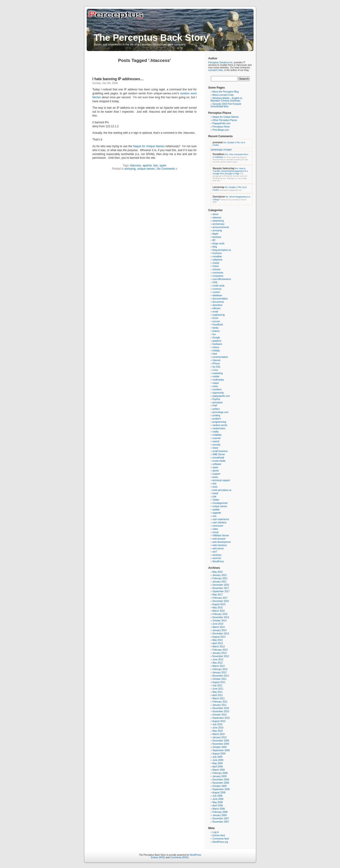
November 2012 (221, 656)
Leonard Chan (216, 70)
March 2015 (219, 611)
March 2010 (219, 734)
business (217, 253)
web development (222, 542)
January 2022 (220, 575)
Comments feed (221, 839)
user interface (220, 523)
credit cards (219, 286)
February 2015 (220, 614)
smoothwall (218, 458)
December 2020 (221, 585)
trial (214, 497)
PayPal (216, 399)
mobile (216, 377)
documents (218, 302)
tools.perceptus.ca (222, 490)
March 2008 (219, 809)
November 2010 (221, 711)
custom (216, 292)
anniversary (219, 224)
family (216, 328)
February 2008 (220, 812)
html (215, 354)
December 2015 (221, 601)
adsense (217, 218)
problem (217, 419)
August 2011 (219, 682)
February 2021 (220, 578)
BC (214, 240)
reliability (217, 435)
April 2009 (218, 767)
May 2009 (218, 763)
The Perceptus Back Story (151, 38)
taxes (215, 477)
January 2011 (220, 705)
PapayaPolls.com (221, 123)
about (215, 214)
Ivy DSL (217, 367)
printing (216, 415)
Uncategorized (220, 503)
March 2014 (219, 627)
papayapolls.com (221, 396)
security (216, 445)
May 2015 (218, 608)
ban (156, 165)
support (216, 474)
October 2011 (220, 679)
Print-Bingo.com (221, 130)
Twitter (216, 500)
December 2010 (221, 708)
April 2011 (218, 695)
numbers (217, 389)
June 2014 (218, 624)
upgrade (217, 513)
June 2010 (218, 728)
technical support (221, 480)
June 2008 (218, 799)
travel (215, 493)
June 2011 (218, 689)
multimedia (218, 380)
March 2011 (219, 698)
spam (163, 165)
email (215, 312)
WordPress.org (220, 842)
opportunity (218, 393)
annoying (130, 169)
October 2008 (220, 786)
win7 (215, 552)
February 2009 (220, 773)
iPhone (216, 364)
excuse (216, 321)
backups (217, 237)
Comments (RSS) (179, 857)
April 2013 (218, 643)
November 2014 (221, 617)
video (215, 529)
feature (216, 331)
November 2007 (221, 822)
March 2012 (219, 666)
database (217, 295)
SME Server (219, 454)
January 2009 (220, 776)
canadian (217, 256)
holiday (216, 351)
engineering (219, 315)
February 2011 (220, 702)
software (217, 464)
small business (220, 451)
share (215, 448)
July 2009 (218, 757)
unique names (146, 169)
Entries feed (219, 835)
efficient (216, 308)
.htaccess (135, 165)
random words (220, 425)
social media (219, 461)
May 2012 (218, 663)
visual (216, 532)
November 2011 (221, 676)
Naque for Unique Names (149, 146)
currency (217, 289)
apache (147, 165)
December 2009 (221, 741)
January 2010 (220, 737)
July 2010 (218, 724)
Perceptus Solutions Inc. (221, 62)
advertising (218, 221)
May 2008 (218, 802)
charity (216, 263)
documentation (220, 299)
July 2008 (218, 796)
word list (217, 558)
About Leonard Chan (223, 95)
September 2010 (221, 718)
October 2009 (220, 747)
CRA (215, 282)
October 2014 (220, 621)
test (214, 484)
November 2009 (221, 744)
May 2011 (218, 692)
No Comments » (167, 169)
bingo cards (219, 243)
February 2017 (220, 598)
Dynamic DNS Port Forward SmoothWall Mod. (226, 105)
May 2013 (218, 640)
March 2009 (219, 770)
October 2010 (220, 715)
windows (217, 555)
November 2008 (221, 783)
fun (214, 334)
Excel (215, 318)
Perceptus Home (221, 127)
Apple (215, 234)
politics (216, 409)
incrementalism (220, 357)
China (216, 266)
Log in (216, 832)
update (216, 510)
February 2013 (220, 650)
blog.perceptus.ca (222, 250)
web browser (219, 539)
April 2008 (218, 806)
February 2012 (220, 669)
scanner (217, 438)
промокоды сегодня (221, 150)
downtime (218, 305)
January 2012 (220, 672)
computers (218, 276)
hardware (217, 344)
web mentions (220, 545)
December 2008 (221, 780)
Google (216, 338)
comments (218, 273)
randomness (219, 428)
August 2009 (219, 754)
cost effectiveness (222, 279)
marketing (218, 373)
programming (219, 422)
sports (216, 471)
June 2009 (218, 760)
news (215, 386)
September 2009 (221, 750)
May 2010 (218, 731)
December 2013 (221, 634)
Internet (216, 360)
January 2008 (220, 815)
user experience (221, 519)
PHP (215, 406)
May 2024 (218, 572)
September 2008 (221, 789)
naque (216, 383)
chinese (216, 269)
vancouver (218, 526)
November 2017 (221, 588)
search (216, 441)
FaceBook (218, 325)
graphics (217, 341)
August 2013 (219, 637)
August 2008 (219, 793)
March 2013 (219, 647)
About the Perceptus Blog (225, 92)
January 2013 (220, 653)
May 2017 (218, 595)
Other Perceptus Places (225, 120)
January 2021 (220, 582)
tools (215, 487)
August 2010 (219, 721)
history (216, 347)
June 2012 (218, 660)
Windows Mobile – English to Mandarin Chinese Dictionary (226, 99)
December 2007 (221, 819)
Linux (215, 370)
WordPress (218, 561)
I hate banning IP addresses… (118, 79)
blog (215, 247)
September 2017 (221, 591)
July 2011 (218, 685)
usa (214, 516)
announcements (221, 227)
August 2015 (219, 604)
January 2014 (220, 630)
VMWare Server (221, 536)
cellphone (218, 260)
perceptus (218, 402)
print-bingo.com (221, 412)
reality (216, 432)
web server (218, 548)
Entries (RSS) (158, 857)
